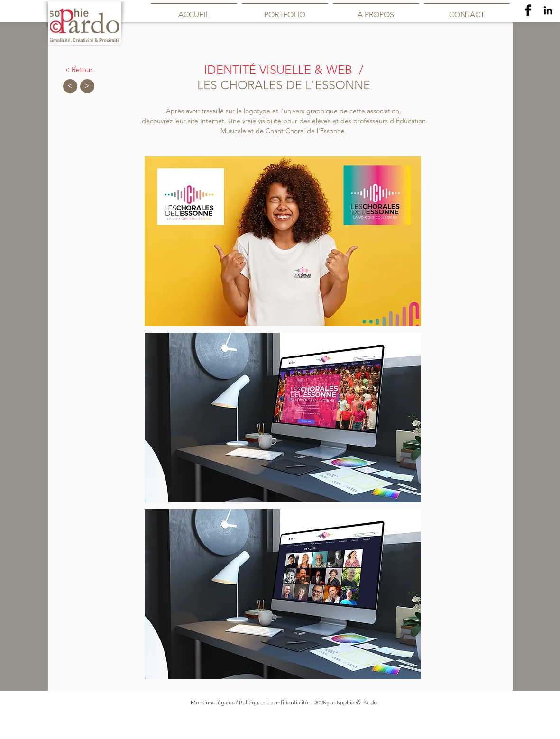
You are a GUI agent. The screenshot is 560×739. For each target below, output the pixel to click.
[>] (87, 86)
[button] (283, 241)
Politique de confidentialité (274, 702)
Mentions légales (212, 702)
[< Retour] (79, 69)
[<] (70, 86)
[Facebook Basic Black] (528, 10)
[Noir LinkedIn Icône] (548, 10)
